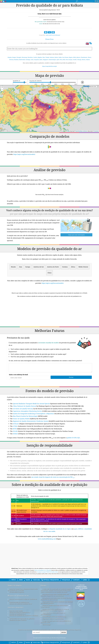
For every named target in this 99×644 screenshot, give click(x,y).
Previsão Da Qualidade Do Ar (17, 614)
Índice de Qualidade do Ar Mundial (43, 570)
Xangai (14, 57)
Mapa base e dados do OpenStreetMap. (53, 619)
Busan (67, 57)
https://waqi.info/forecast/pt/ (50, 66)
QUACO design (46, 625)
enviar (64, 632)
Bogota (71, 57)
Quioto (56, 57)
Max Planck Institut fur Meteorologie (25, 416)
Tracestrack (96, 131)
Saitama (52, 57)
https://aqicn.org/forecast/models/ (24, 154)
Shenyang (24, 57)
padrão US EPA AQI (73, 438)
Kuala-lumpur (52, 60)
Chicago (79, 60)
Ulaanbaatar (84, 57)
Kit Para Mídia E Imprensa (17, 592)
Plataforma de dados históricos (18, 620)
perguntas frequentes (16, 607)
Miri (64, 60)
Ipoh (58, 60)
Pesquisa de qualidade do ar (18, 596)
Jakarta (78, 57)
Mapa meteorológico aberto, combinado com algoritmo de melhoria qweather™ (57, 602)
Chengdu (19, 57)
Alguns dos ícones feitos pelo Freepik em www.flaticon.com (53, 614)
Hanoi (89, 57)
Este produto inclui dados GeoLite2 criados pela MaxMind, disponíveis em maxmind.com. (55, 595)
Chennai (11, 60)
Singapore (46, 60)
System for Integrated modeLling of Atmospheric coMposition (33, 414)
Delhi (74, 57)
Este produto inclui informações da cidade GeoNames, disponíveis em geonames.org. (57, 599)
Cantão (35, 57)
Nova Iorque (69, 60)
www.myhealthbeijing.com (47, 539)
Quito (41, 60)
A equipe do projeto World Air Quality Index (47, 572)
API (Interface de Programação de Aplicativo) (22, 619)
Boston (84, 60)
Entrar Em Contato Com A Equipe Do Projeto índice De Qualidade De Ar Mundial (23, 590)
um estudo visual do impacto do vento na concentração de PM (53, 477)
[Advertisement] (49, 312)
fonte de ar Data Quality (16, 611)
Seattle (75, 60)
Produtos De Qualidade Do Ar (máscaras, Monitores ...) (23, 616)
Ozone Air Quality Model (21, 419)
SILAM (15, 431)
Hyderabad (22, 60)
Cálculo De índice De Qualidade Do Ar (20, 612)
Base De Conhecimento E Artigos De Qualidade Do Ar (22, 600)
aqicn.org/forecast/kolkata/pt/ (53, 35)
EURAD (15, 434)
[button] (50, 107)
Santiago (28, 60)
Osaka (60, 57)
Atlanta (88, 60)
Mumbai (16, 60)
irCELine (16, 424)
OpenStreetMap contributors (82, 131)
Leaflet (67, 131)
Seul (63, 57)
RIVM (15, 429)
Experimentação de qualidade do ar (19, 602)
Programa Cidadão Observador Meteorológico (55, 605)
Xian (44, 57)
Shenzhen (30, 57)
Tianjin (47, 57)
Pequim (10, 57)
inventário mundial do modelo (49, 343)
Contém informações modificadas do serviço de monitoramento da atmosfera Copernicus (55, 610)
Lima (32, 60)
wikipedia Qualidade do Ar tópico (60, 529)
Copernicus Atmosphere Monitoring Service (27, 411)
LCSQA (15, 426)
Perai (61, 60)
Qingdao (40, 57)
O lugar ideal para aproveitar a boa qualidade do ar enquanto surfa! (56, 622)
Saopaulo (36, 60)
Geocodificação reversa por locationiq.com (54, 617)
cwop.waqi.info (45, 607)
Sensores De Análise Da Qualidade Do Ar (21, 604)
